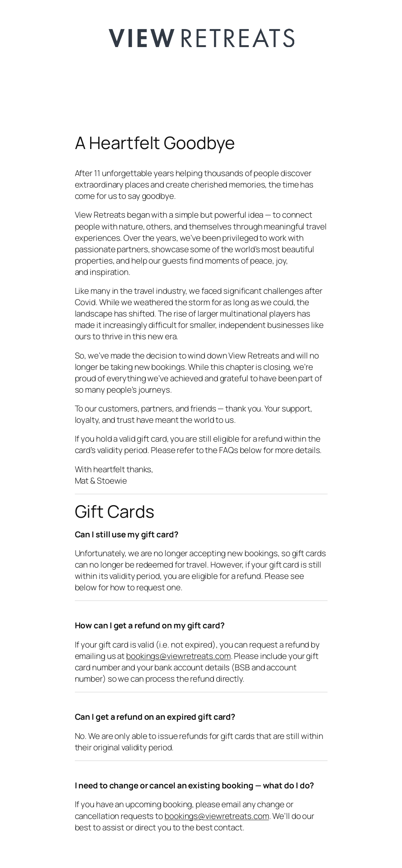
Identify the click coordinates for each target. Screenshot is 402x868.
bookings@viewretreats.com (178, 656)
